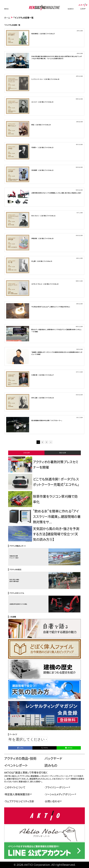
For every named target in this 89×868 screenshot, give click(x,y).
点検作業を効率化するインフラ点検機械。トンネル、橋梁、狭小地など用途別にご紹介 (56, 193)
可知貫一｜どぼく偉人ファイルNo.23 (42, 147)
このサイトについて (15, 787)
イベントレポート (16, 765)
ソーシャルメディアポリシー (60, 794)
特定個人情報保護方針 (17, 794)
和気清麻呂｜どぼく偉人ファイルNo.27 (43, 34)
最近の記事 (63, 453)
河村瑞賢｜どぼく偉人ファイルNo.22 (42, 170)
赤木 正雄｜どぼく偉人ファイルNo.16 (43, 398)
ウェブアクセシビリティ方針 (19, 801)
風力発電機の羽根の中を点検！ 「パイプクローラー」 (47, 420)
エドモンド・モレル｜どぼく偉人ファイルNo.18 (45, 284)
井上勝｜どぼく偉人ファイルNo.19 (42, 261)
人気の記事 (26, 453)
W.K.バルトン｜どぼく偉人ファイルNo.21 (43, 216)
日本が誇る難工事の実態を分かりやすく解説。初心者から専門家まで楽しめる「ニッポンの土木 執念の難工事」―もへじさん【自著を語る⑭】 (56, 57)
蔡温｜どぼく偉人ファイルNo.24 (41, 125)
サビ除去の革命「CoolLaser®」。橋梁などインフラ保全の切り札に (51, 307)
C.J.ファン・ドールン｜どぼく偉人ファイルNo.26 (45, 79)
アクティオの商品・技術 (20, 758)
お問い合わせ (52, 801)
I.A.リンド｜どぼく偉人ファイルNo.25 (42, 102)
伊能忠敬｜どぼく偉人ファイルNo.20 (42, 238)
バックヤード (53, 758)
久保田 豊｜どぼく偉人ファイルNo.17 (43, 375)
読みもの (51, 765)
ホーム (7, 18)
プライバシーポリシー (57, 787)
